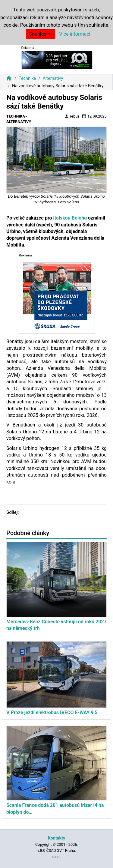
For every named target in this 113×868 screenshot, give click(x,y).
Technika (27, 78)
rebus (72, 116)
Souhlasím (41, 34)
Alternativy (53, 78)
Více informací (75, 34)
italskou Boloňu (70, 218)
